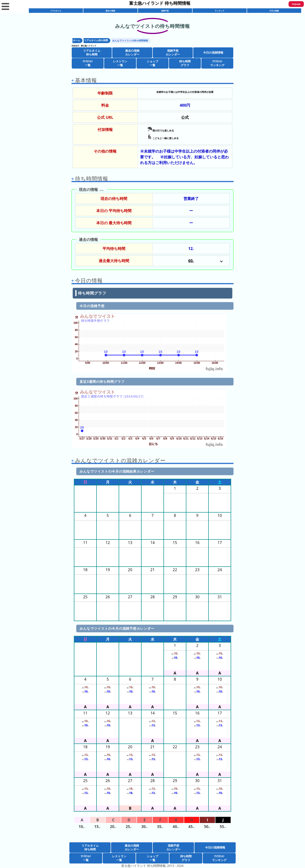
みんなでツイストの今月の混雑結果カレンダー (117, 471)
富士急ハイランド (89, 46)
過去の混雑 (110, 11)
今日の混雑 (274, 11)
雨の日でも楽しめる (161, 130)
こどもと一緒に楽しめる (163, 137)
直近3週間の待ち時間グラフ (102, 382)
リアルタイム (56, 11)
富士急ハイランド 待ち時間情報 (160, 3)
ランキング (219, 11)
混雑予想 (165, 11)
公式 (185, 117)
